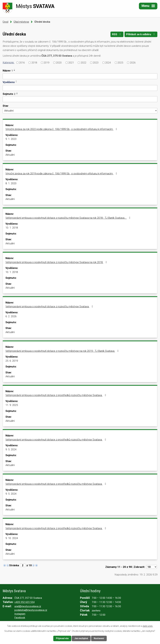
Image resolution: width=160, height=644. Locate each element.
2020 (59, 63)
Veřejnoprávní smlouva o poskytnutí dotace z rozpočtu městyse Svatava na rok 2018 (57, 262)
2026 (133, 63)
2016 (22, 63)
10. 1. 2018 (12, 228)
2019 (46, 63)
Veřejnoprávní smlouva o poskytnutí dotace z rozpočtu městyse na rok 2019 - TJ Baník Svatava (63, 351)
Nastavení (99, 638)
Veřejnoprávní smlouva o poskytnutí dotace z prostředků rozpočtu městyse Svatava (56, 395)
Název (8, 71)
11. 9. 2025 (12, 405)
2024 (108, 63)
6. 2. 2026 (11, 316)
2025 (120, 63)
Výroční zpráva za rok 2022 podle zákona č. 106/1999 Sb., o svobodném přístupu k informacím (62, 129)
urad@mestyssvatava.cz (28, 606)
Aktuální (10, 155)
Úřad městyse (21, 22)
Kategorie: (9, 62)
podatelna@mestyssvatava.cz (31, 610)
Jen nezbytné (81, 638)
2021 (71, 63)
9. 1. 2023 (11, 139)
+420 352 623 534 (24, 602)
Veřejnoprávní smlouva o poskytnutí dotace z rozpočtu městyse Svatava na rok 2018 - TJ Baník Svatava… (68, 218)
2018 (34, 63)
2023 (96, 63)
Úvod (5, 22)
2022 (83, 63)
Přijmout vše (62, 638)
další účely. (148, 626)
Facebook (20, 618)
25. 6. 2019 (12, 361)
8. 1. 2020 (11, 183)
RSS (117, 34)
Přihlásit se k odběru (141, 34)
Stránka (14, 565)
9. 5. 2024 (11, 449)
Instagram (20, 614)
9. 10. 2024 (12, 538)
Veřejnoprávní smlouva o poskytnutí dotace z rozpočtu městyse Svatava (50, 306)
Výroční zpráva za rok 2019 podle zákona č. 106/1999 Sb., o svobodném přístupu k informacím (62, 173)
